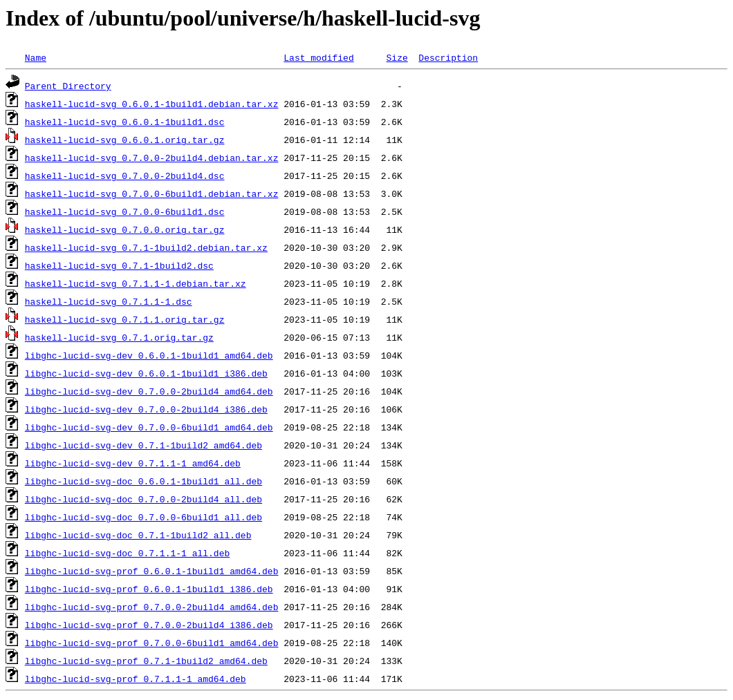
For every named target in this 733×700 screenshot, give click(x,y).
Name (36, 57)
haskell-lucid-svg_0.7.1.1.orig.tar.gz (125, 319)
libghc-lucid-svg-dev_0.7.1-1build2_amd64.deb (143, 445)
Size (397, 57)
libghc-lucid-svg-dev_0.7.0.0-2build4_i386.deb (146, 409)
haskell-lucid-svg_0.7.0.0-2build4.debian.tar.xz (152, 158)
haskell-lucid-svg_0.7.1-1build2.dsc (119, 265)
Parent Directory (68, 86)
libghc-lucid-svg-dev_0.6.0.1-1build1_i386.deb (146, 373)
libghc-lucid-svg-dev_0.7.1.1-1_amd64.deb (133, 463)
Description (448, 57)
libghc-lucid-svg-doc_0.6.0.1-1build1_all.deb (143, 481)
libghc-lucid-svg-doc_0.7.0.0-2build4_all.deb (143, 499)
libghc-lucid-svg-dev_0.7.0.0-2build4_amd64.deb (149, 391)
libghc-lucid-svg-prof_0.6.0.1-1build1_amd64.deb (152, 571)
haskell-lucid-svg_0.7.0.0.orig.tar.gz (125, 229)
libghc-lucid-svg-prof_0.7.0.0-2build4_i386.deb (149, 625)
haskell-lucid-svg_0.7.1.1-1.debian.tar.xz (136, 283)
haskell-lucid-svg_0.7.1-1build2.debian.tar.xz (146, 247)
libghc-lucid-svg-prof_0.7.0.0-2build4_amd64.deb (152, 607)
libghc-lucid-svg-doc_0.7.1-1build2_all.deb (138, 535)
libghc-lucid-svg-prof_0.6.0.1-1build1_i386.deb (149, 589)
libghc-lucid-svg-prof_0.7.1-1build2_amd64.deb (146, 661)
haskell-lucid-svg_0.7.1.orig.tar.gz (119, 337)
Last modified (318, 57)
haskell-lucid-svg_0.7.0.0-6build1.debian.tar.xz (152, 193)
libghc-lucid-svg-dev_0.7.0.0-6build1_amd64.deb (149, 427)
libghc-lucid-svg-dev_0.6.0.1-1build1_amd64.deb (149, 355)
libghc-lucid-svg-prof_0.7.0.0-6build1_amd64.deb (152, 643)
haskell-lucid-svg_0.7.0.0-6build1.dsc (125, 211)
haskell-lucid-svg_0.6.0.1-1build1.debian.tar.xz (152, 104)
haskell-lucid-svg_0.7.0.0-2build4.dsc (125, 176)
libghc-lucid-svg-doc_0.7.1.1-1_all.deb (127, 553)
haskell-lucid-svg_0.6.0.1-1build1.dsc (125, 122)
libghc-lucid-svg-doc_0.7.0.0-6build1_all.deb (143, 517)
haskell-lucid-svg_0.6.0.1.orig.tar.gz (125, 140)
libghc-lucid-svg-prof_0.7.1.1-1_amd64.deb (136, 679)
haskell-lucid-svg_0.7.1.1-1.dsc (109, 301)
